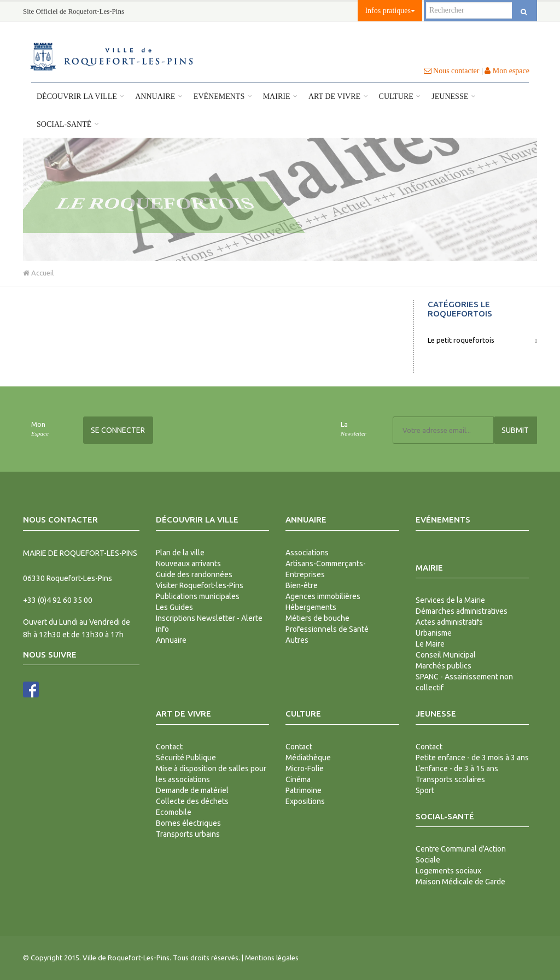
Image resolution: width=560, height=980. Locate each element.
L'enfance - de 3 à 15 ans (457, 768)
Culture (400, 96)
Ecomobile (174, 812)
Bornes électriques (188, 823)
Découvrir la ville (80, 96)
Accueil (38, 273)
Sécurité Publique (186, 758)
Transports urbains (188, 834)
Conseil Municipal (446, 655)
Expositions (305, 801)
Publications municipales (198, 596)
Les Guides (174, 607)
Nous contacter (452, 71)
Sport (425, 790)
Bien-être (302, 585)
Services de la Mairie (450, 600)
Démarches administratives (462, 611)
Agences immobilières (323, 596)
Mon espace (507, 71)
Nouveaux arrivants (188, 564)
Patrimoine (304, 790)
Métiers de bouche (317, 618)
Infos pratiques (390, 11)
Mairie (280, 96)
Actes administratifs (449, 622)
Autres (297, 640)
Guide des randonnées (194, 574)
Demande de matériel (192, 790)
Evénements (223, 96)
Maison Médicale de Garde (460, 882)
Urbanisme (434, 633)
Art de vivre (338, 96)
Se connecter (118, 430)
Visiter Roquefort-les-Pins (200, 585)
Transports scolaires (450, 779)
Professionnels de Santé (327, 629)
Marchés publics (444, 666)
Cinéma (298, 779)
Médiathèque (308, 758)
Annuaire (159, 96)
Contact (169, 747)
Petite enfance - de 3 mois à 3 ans (472, 758)
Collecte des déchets (192, 801)
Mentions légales (272, 958)
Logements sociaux (448, 871)
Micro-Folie (305, 768)
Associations (307, 553)
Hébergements (311, 607)
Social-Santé (68, 124)
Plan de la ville (180, 553)
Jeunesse (453, 96)
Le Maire (430, 644)
